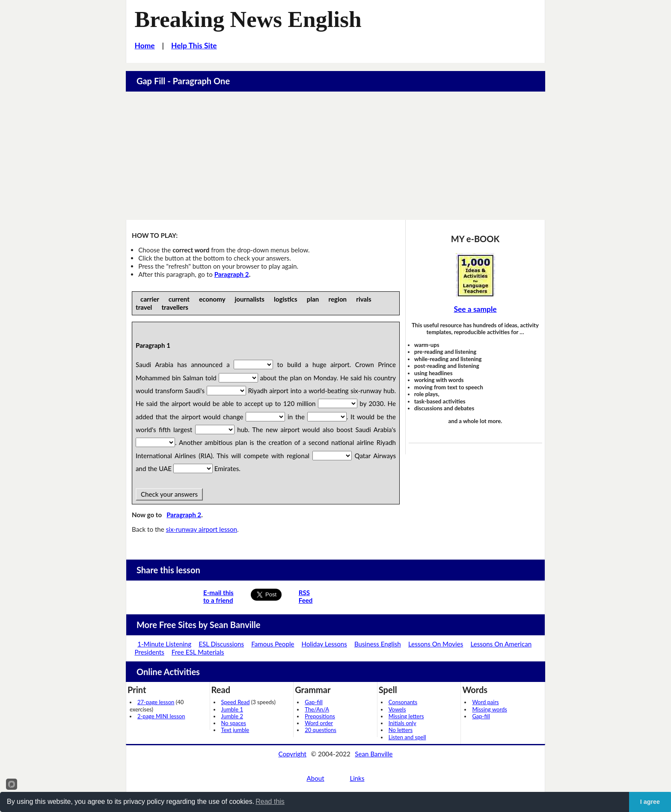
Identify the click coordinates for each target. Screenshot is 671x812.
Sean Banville (374, 754)
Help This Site (194, 46)
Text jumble (235, 730)
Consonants (403, 702)
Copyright (292, 754)
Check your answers (169, 494)
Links (357, 778)
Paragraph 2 (232, 274)
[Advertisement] (335, 156)
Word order (319, 723)
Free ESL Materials (198, 652)
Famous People (273, 644)
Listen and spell (407, 737)
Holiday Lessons (324, 644)
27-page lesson (156, 702)
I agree (650, 802)
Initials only (402, 723)
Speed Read (236, 702)
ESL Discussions (221, 644)
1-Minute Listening (164, 644)
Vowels (397, 709)
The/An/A (317, 709)
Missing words (489, 709)
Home (145, 46)
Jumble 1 (232, 709)
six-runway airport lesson (202, 529)
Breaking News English (248, 19)
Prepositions (320, 716)
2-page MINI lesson (161, 716)
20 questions (321, 730)
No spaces (234, 723)
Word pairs (485, 702)
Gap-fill (314, 702)
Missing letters (406, 716)
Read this (270, 802)
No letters (401, 730)
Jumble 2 (232, 716)
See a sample (475, 309)
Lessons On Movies (436, 644)
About (315, 778)
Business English (378, 644)
